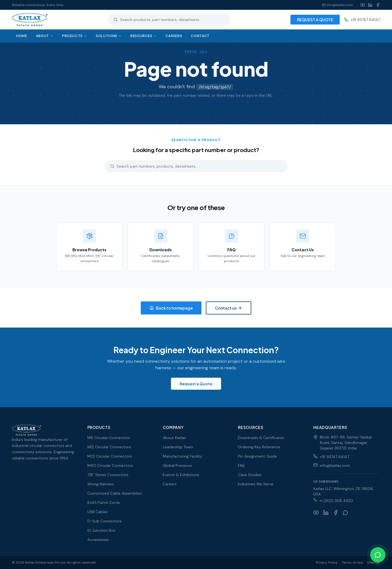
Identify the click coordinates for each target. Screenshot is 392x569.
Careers (174, 36)
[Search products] (172, 20)
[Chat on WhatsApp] (378, 555)
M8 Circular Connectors (109, 438)
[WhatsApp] (345, 513)
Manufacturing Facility (183, 456)
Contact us (229, 308)
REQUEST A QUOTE (315, 20)
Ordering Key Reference (259, 447)
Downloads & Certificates (261, 438)
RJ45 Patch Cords (104, 503)
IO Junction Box (101, 530)
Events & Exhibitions (181, 475)
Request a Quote (196, 384)
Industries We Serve (256, 484)
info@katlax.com (338, 5)
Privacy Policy (327, 562)
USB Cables (98, 512)
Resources (144, 36)
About (45, 36)
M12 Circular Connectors (109, 447)
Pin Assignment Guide (257, 456)
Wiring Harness (101, 484)
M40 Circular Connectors (110, 465)
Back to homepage (171, 308)
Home (22, 36)
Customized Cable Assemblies (115, 493)
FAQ (241, 465)
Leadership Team (178, 447)
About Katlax (174, 438)
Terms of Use (352, 562)
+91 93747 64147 (362, 20)
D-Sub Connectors (105, 521)
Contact (200, 36)
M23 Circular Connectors (110, 456)
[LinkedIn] (370, 5)
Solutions (109, 36)
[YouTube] (363, 5)
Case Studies (250, 475)
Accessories (98, 540)
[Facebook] (378, 5)
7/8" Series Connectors (108, 475)
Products (75, 36)
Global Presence (177, 465)
